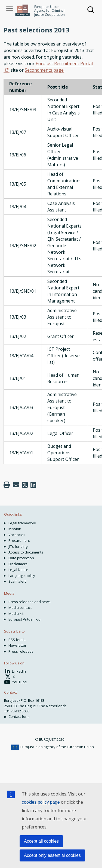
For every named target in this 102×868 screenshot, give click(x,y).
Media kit (16, 613)
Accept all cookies (41, 841)
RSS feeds (17, 640)
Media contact (20, 607)
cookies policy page (41, 802)
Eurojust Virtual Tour (25, 619)
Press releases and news (30, 602)
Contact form (19, 716)
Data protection (21, 558)
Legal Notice (18, 570)
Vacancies (17, 535)
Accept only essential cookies (52, 855)
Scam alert (17, 581)
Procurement (19, 540)
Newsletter (17, 645)
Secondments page (44, 70)
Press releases (21, 651)
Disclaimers (18, 564)
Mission (15, 529)
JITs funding (18, 546)
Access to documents (26, 552)
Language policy (22, 576)
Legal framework (22, 523)
